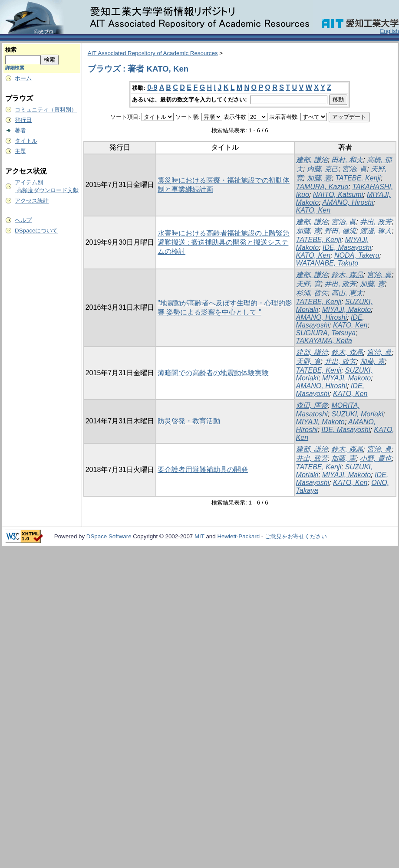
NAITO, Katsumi (338, 195)
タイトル (26, 141)
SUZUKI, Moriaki (357, 414)
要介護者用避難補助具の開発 (203, 470)
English (389, 31)
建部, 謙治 (312, 160)
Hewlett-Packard (238, 536)
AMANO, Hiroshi (348, 202)
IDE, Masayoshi (347, 247)
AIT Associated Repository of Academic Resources (153, 53)
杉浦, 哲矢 (312, 293)
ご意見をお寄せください (296, 536)
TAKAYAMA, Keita (324, 341)
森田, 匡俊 (312, 405)
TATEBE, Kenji (358, 178)
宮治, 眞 (354, 169)
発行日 (23, 120)
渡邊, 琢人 (376, 231)
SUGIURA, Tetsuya (326, 333)
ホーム (23, 78)
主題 (20, 151)
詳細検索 (15, 68)
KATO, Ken (313, 210)
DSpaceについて (36, 231)
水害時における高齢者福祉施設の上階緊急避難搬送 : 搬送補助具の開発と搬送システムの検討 (224, 242)
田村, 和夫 (347, 160)
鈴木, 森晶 (347, 275)
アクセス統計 (32, 201)
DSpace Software (109, 536)
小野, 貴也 (376, 458)
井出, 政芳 (376, 222)
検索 (11, 50)
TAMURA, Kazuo (322, 187)
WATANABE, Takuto (327, 263)
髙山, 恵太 (347, 293)
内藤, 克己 (323, 169)
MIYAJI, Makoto (346, 310)
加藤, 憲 (319, 178)
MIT (199, 536)
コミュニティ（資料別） (46, 110)
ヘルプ (23, 220)
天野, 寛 (308, 284)
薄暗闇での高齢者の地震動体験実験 (213, 373)
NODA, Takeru (357, 255)
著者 (20, 130)
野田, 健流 (340, 231)
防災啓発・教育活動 (189, 421)
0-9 (152, 87)
